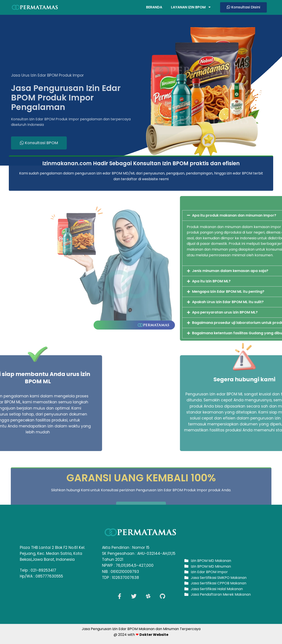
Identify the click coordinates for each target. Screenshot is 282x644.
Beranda (154, 7)
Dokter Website (154, 635)
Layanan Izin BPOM (191, 7)
